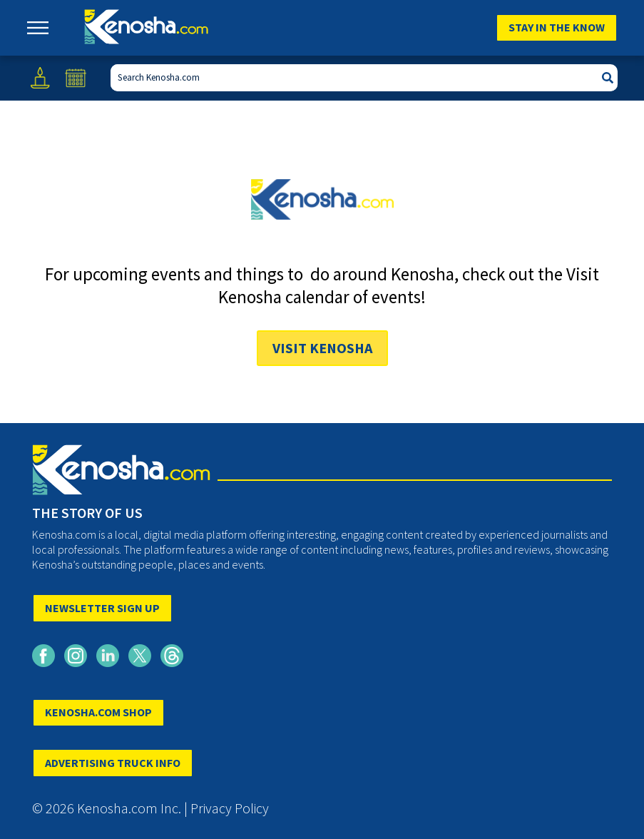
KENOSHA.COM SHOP (98, 712)
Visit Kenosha (322, 348)
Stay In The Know (557, 27)
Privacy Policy (230, 808)
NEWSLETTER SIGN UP (102, 608)
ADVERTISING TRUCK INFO (113, 763)
